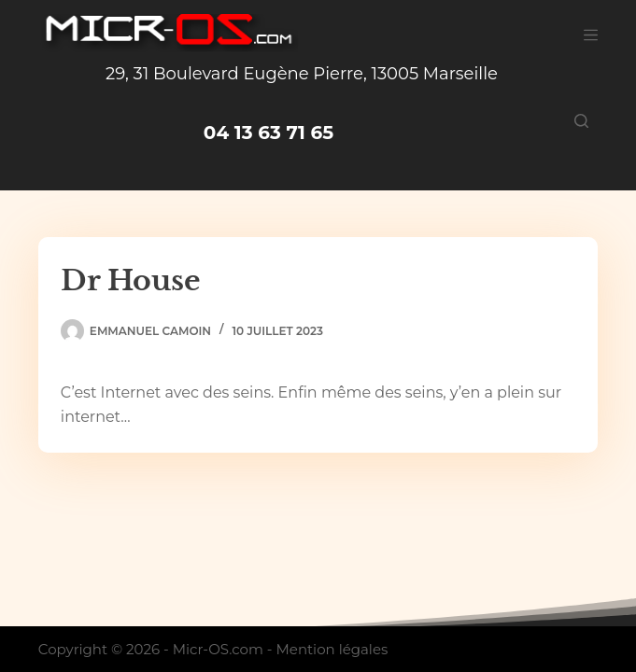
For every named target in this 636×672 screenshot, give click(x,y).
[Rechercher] (581, 121)
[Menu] (591, 35)
